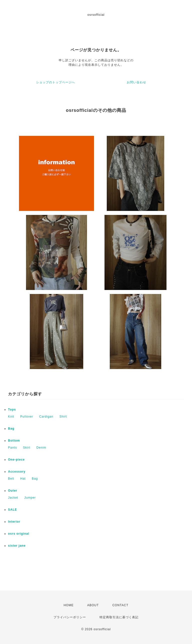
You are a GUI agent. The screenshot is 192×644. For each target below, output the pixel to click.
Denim (41, 448)
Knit (11, 417)
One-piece (16, 460)
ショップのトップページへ (55, 82)
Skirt (27, 448)
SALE (12, 510)
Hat (23, 479)
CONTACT (120, 605)
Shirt (63, 417)
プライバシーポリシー (70, 617)
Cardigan (46, 417)
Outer (13, 491)
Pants (12, 448)
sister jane (17, 546)
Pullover (27, 417)
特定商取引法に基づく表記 (119, 617)
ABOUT (93, 605)
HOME (68, 605)
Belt (11, 479)
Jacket (13, 498)
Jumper (30, 498)
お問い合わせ (136, 82)
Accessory (17, 472)
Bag (11, 429)
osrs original (19, 534)
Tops (12, 410)
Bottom (14, 441)
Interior (14, 522)
